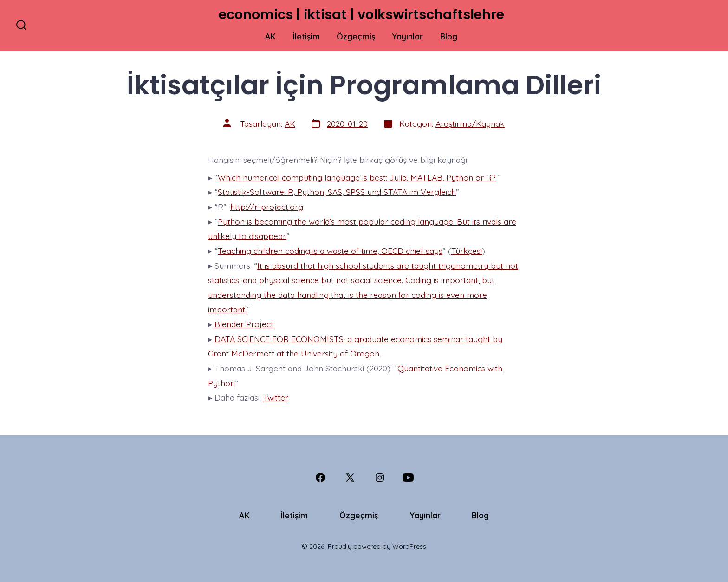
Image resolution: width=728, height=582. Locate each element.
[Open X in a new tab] (350, 478)
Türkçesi (467, 251)
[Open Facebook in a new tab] (320, 478)
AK (270, 36)
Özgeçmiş (356, 36)
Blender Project (244, 324)
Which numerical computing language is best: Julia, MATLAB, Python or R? (357, 177)
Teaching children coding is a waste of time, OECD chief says (330, 251)
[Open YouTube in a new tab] (408, 478)
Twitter (275, 397)
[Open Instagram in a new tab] (380, 478)
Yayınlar (407, 36)
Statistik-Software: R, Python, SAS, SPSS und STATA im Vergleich (337, 192)
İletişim (306, 36)
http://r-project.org (267, 207)
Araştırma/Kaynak (470, 123)
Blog (449, 36)
